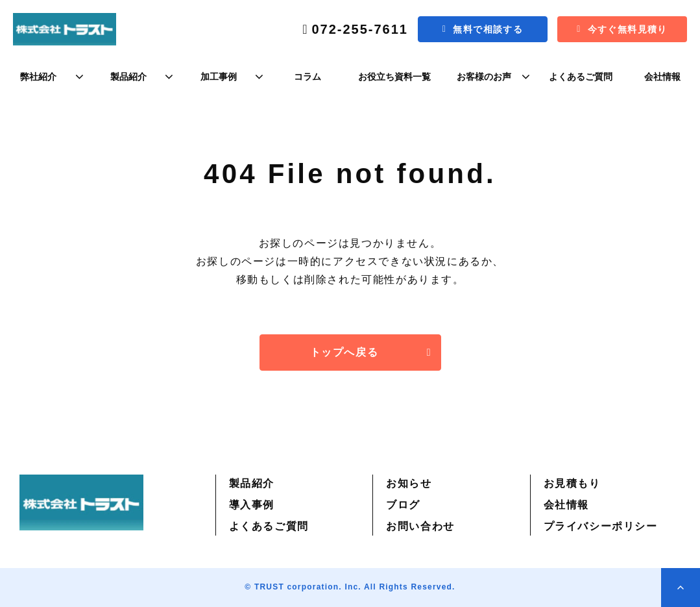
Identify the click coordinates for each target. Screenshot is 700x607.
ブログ (403, 505)
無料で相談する (488, 29)
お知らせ (409, 483)
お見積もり (572, 483)
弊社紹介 (38, 77)
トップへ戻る (344, 352)
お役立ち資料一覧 (394, 77)
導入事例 (252, 505)
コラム (308, 77)
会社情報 (662, 77)
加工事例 (219, 77)
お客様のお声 (484, 77)
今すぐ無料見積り (628, 29)
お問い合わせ (420, 526)
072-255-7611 (360, 29)
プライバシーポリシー (601, 526)
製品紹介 (128, 77)
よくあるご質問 (581, 77)
